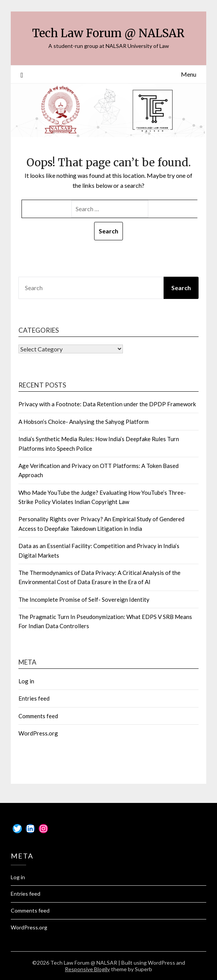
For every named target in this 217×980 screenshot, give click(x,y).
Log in (26, 681)
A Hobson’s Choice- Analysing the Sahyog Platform (84, 422)
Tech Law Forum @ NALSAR (108, 33)
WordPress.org (38, 733)
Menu (189, 74)
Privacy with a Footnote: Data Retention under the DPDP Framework (107, 404)
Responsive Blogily (87, 969)
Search (181, 288)
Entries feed (34, 698)
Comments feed (38, 716)
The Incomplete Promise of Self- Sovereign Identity (84, 599)
